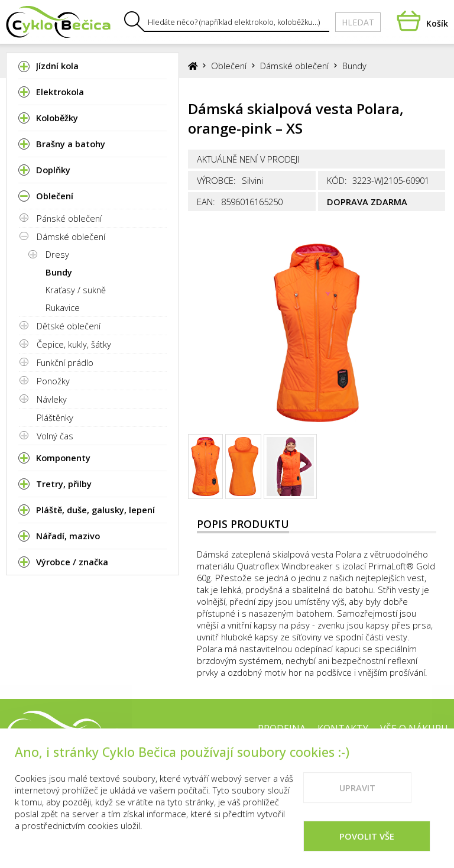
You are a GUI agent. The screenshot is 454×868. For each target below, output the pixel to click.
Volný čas (55, 436)
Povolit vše (367, 848)
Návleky (52, 399)
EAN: (206, 202)
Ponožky (53, 381)
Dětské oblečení (69, 326)
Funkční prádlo (65, 362)
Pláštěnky (55, 417)
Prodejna (282, 728)
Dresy (57, 254)
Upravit (357, 800)
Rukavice (63, 307)
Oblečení (229, 66)
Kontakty (343, 728)
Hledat (358, 22)
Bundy (59, 272)
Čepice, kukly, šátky (74, 344)
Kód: (337, 180)
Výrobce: (216, 180)
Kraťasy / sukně (76, 290)
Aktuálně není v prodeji (248, 159)
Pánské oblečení (69, 218)
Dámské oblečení (71, 237)
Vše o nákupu (414, 728)
